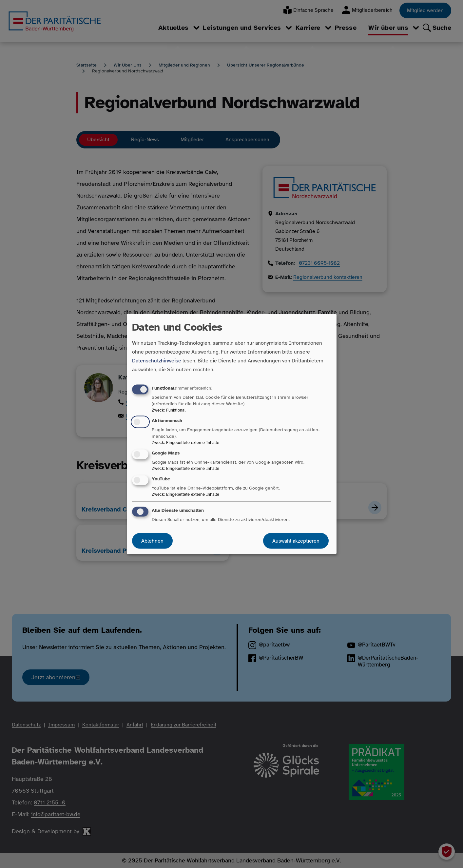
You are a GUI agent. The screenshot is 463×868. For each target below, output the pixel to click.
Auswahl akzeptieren (296, 541)
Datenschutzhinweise (157, 360)
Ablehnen (152, 541)
